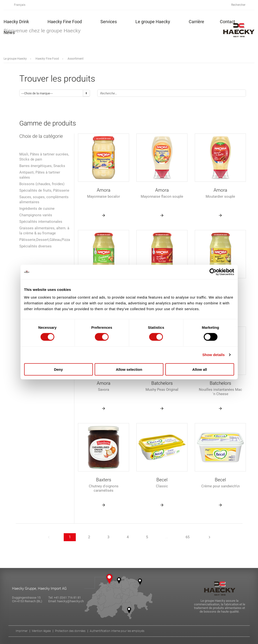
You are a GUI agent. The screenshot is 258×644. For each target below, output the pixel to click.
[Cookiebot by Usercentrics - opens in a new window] (213, 272)
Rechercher (241, 5)
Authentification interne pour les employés (117, 631)
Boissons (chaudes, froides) (42, 184)
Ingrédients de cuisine (37, 209)
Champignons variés (36, 215)
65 (188, 537)
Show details (213, 355)
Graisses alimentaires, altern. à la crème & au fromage (44, 231)
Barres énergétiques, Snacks (42, 166)
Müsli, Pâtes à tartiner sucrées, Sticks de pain (44, 157)
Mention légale (41, 631)
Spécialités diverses (35, 246)
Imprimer (22, 631)
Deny (59, 369)
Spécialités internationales (41, 222)
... (167, 537)
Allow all (200, 369)
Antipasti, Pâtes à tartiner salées (40, 175)
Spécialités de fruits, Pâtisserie (44, 190)
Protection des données (70, 631)
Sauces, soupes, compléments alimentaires (44, 199)
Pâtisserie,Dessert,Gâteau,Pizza (45, 240)
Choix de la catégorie (41, 136)
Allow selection (129, 369)
